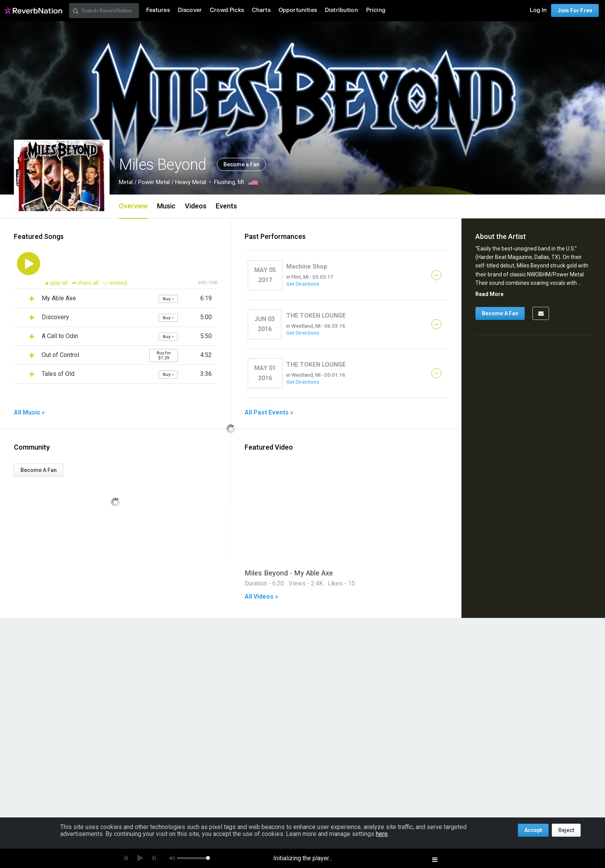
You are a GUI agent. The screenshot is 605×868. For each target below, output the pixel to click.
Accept (533, 830)
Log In (538, 10)
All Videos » (261, 597)
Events (226, 206)
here (382, 834)
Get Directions (303, 284)
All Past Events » (269, 413)
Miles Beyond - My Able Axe (289, 573)
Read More (489, 294)
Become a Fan (241, 164)
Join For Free (575, 10)
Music (166, 206)
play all (60, 283)
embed (115, 283)
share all (86, 283)
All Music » (29, 413)
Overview (133, 206)
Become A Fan (39, 470)
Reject (566, 830)
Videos (196, 206)
